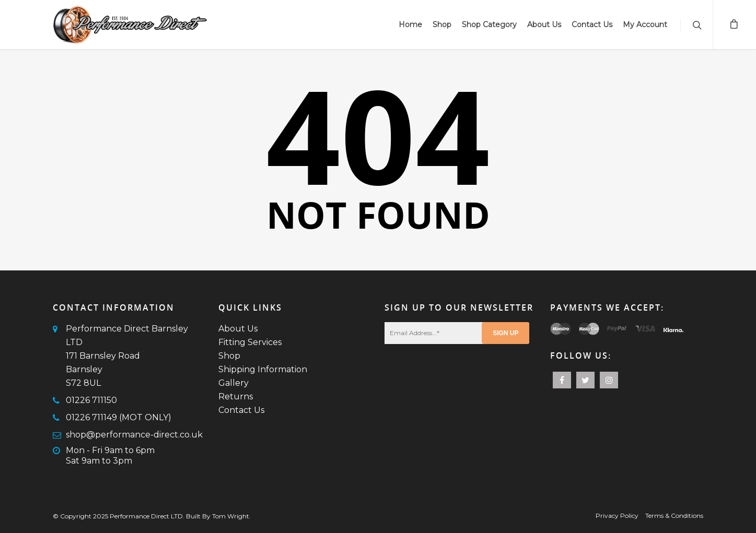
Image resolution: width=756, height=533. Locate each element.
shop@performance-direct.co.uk (134, 435)
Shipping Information (263, 369)
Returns (236, 396)
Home (410, 25)
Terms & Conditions (674, 516)
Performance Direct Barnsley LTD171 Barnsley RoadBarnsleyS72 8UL (127, 356)
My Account (645, 25)
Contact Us (592, 25)
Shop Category (489, 25)
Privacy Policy (617, 516)
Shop (442, 25)
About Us (544, 25)
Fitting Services (250, 342)
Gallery (234, 383)
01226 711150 (91, 400)
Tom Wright (231, 516)
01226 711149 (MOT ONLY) (119, 417)
